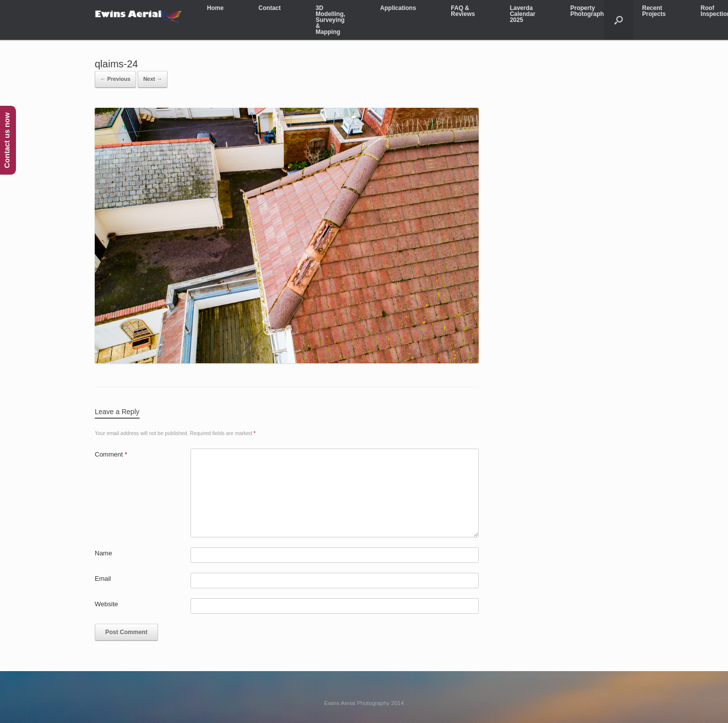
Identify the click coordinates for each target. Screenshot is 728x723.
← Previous (115, 79)
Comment (111, 454)
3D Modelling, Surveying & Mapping (330, 20)
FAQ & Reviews (463, 11)
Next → (153, 79)
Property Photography (589, 11)
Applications (398, 8)
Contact (270, 8)
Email (103, 579)
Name (103, 553)
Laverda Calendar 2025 (522, 14)
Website (106, 604)
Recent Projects (654, 11)
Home (215, 8)
